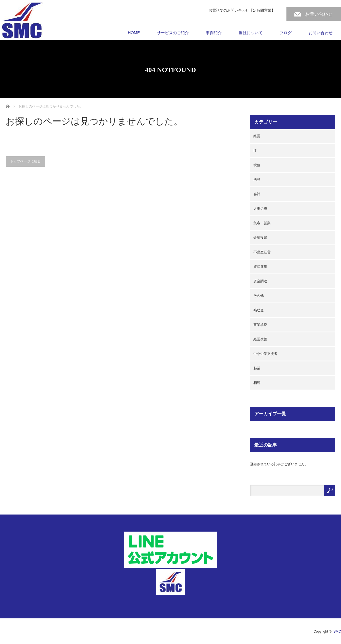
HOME (134, 33)
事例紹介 (214, 33)
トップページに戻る (25, 161)
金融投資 (260, 238)
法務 (257, 180)
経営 (257, 136)
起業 (257, 368)
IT (255, 151)
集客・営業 (262, 223)
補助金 (259, 310)
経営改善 (260, 339)
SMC (337, 631)
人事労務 (260, 209)
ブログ (286, 33)
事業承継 (260, 325)
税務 (257, 165)
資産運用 (260, 267)
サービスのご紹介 (173, 33)
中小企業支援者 (265, 354)
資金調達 (260, 281)
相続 (257, 383)
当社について (251, 33)
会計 (257, 194)
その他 (259, 296)
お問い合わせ (319, 14)
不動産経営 (262, 252)
